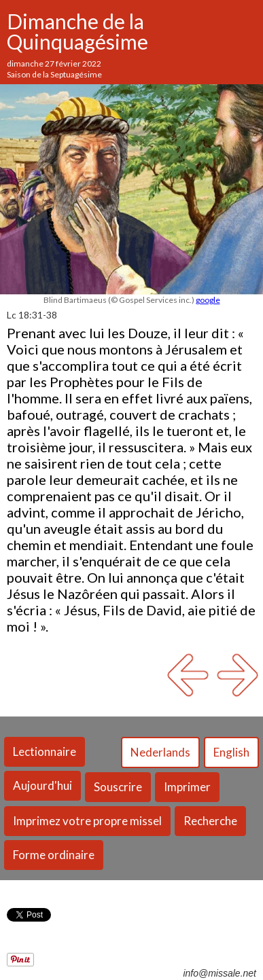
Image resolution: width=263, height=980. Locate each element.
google (208, 300)
